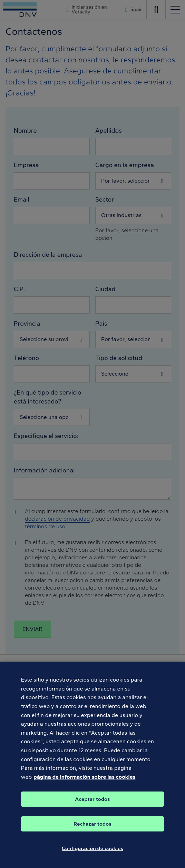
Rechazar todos (92, 828)
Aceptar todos (93, 804)
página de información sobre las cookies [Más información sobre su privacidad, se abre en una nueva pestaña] (84, 781)
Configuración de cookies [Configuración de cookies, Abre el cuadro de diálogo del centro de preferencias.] (92, 853)
